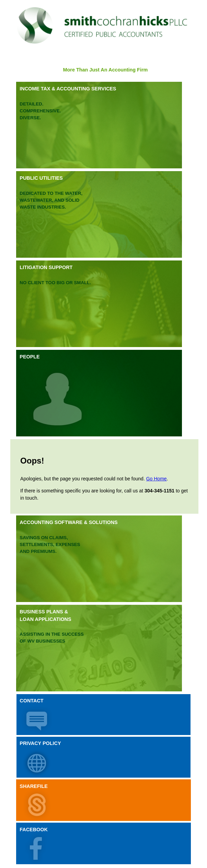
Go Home (157, 479)
